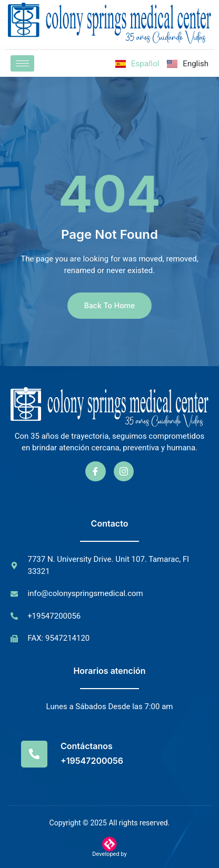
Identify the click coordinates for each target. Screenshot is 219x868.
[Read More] (109, 754)
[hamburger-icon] (22, 63)
